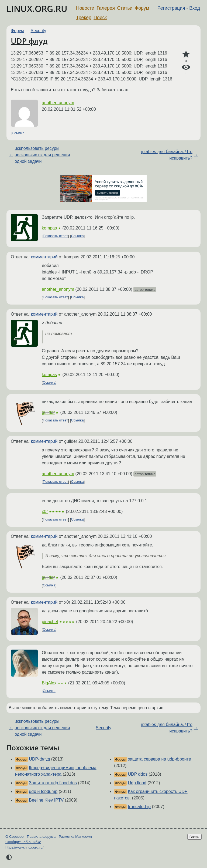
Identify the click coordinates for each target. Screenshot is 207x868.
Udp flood (137, 783)
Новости (85, 8)
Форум (142, 8)
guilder (48, 412)
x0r (45, 511)
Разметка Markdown (75, 837)
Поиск (100, 18)
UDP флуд (29, 41)
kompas (49, 228)
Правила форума (41, 837)
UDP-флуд (39, 759)
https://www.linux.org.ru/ (24, 847)
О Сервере (15, 837)
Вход (195, 8)
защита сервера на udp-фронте (160, 759)
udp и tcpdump (43, 791)
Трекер (84, 18)
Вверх (194, 837)
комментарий (44, 257)
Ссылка (18, 133)
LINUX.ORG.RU (37, 9)
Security (39, 31)
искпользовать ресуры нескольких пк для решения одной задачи (42, 155)
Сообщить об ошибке (23, 842)
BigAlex (49, 683)
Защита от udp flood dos (53, 783)
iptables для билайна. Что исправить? (167, 155)
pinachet (50, 622)
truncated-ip (139, 807)
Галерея (106, 8)
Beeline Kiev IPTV (46, 800)
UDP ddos (138, 774)
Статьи (125, 8)
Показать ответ (56, 236)
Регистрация (171, 8)
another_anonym (58, 103)
